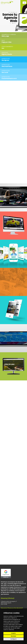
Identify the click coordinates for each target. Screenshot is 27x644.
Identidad (5, 53)
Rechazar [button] (14, 636)
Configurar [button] (14, 639)
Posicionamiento (7, 47)
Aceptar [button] (14, 633)
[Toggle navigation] (24, 3)
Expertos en (6, 59)
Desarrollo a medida (9, 34)
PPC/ (3, 41)
